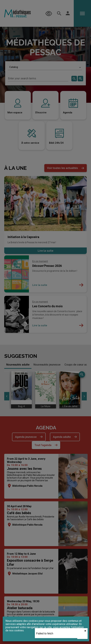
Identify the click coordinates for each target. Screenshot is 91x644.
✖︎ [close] (85, 631)
